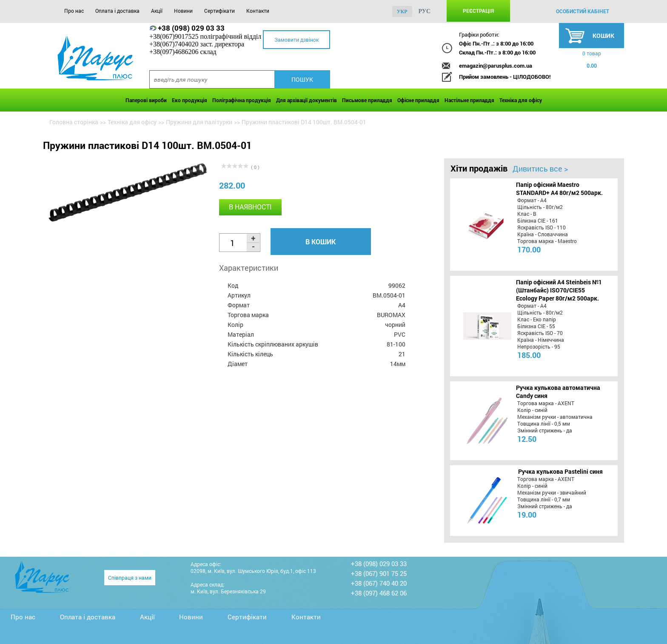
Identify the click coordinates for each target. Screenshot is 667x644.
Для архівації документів (306, 100)
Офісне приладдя (418, 100)
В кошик (321, 242)
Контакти (258, 11)
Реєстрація (478, 11)
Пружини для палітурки (199, 122)
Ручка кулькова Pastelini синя (560, 471)
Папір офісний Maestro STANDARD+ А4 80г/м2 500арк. (559, 189)
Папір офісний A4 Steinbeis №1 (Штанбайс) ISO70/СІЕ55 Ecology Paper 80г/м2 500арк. (559, 290)
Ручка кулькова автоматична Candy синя (558, 392)
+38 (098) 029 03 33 (191, 28)
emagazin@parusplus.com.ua (496, 66)
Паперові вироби (146, 100)
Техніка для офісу (521, 100)
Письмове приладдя (367, 100)
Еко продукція (190, 100)
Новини (183, 11)
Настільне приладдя (469, 100)
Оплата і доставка (117, 11)
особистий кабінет (583, 11)
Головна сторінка (74, 122)
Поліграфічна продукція (242, 100)
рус (425, 11)
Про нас (74, 11)
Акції (157, 11)
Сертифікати (219, 11)
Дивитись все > (540, 169)
